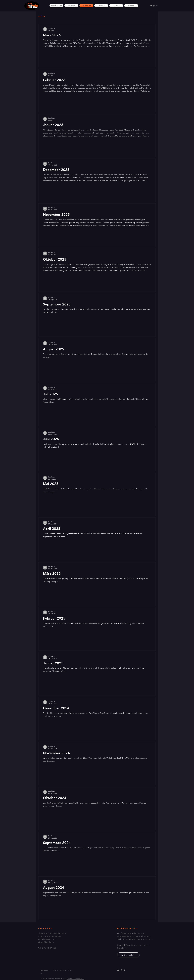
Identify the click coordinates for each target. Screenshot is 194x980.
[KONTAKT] (128, 955)
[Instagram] (154, 6)
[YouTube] (151, 6)
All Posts (42, 16)
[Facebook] (157, 6)
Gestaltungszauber (75, 979)
